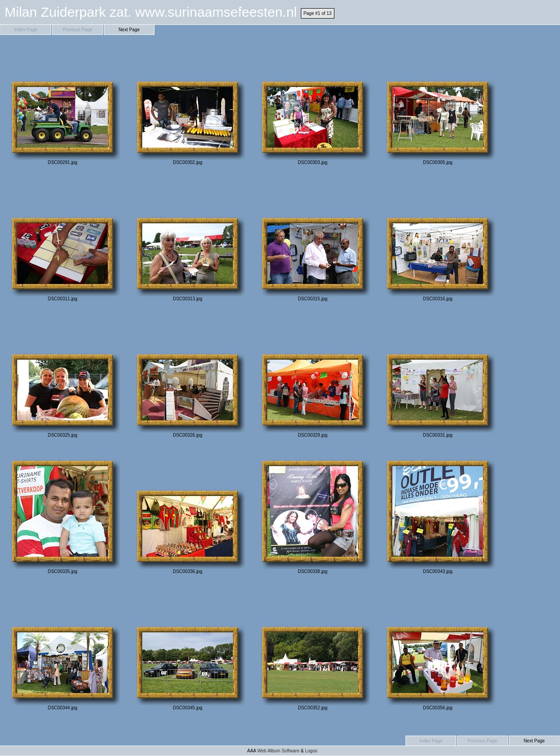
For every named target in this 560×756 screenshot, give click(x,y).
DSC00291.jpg (63, 105)
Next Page (129, 30)
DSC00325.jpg (63, 378)
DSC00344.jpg (63, 650)
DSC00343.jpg (438, 514)
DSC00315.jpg (313, 241)
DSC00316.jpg (438, 241)
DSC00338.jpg (313, 514)
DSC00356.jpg (438, 650)
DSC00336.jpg (188, 514)
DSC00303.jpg (313, 105)
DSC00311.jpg (63, 241)
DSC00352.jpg (313, 650)
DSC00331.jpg (438, 378)
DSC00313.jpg (188, 241)
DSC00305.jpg (438, 105)
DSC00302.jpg (188, 105)
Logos (311, 751)
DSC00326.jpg (188, 378)
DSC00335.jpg (63, 514)
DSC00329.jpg (313, 378)
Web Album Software (278, 751)
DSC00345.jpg (188, 650)
